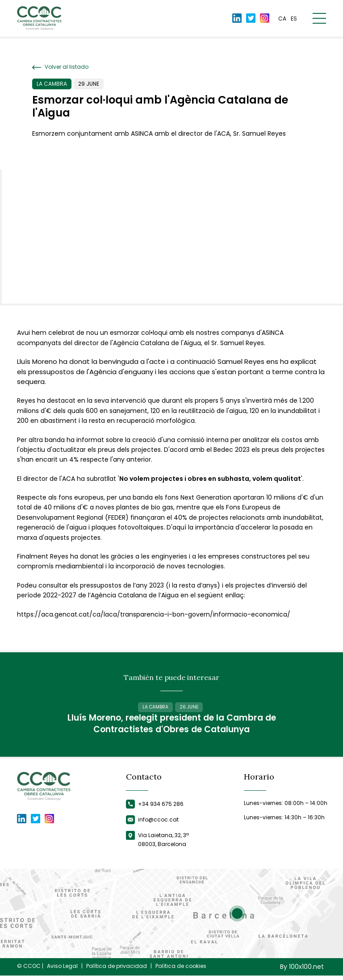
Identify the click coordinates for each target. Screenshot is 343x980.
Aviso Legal (62, 970)
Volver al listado (60, 67)
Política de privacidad (117, 970)
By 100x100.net (302, 971)
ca (282, 19)
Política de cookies (181, 970)
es (294, 19)
